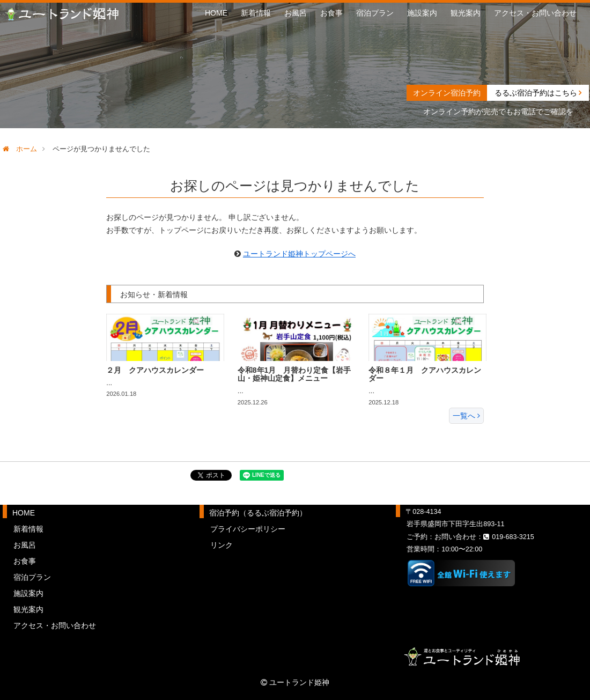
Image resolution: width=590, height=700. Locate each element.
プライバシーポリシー (248, 529)
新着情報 (256, 13)
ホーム (20, 149)
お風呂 (296, 13)
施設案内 (422, 13)
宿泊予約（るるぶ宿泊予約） (258, 513)
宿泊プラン (375, 13)
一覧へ (466, 416)
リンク (222, 545)
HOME (216, 13)
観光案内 (466, 13)
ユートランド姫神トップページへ (299, 254)
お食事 (331, 13)
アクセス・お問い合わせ (535, 13)
